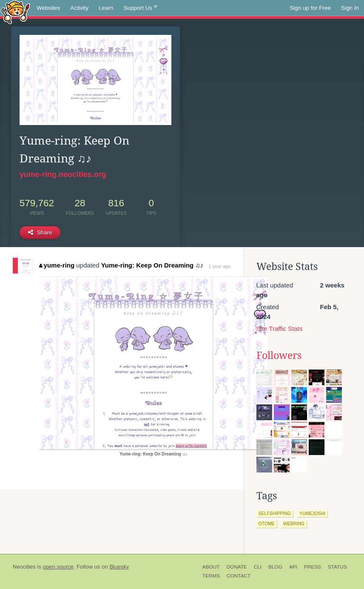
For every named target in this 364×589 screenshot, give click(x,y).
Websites (48, 8)
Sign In (350, 8)
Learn (106, 8)
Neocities (24, 567)
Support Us (141, 8)
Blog (275, 567)
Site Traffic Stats (280, 329)
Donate (236, 567)
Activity (79, 8)
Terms (211, 576)
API (293, 567)
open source (58, 567)
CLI (258, 567)
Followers (279, 356)
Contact (239, 576)
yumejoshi (312, 513)
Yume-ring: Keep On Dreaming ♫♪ (152, 265)
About (211, 567)
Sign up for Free (310, 8)
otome (267, 524)
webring (294, 524)
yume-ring (57, 265)
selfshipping (275, 513)
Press (313, 567)
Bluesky (119, 567)
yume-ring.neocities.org (63, 174)
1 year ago (220, 266)
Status (337, 567)
